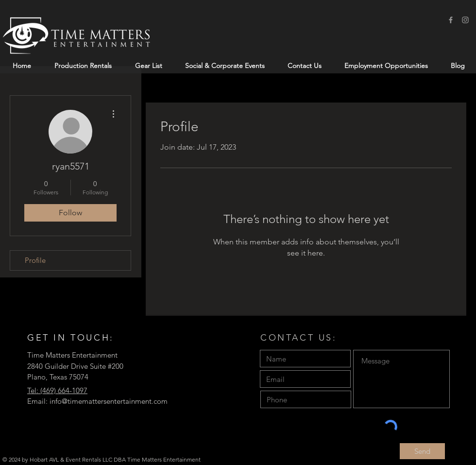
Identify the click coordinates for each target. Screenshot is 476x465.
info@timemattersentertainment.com (109, 401)
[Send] (422, 451)
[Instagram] (465, 20)
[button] (83, 66)
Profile (35, 260)
